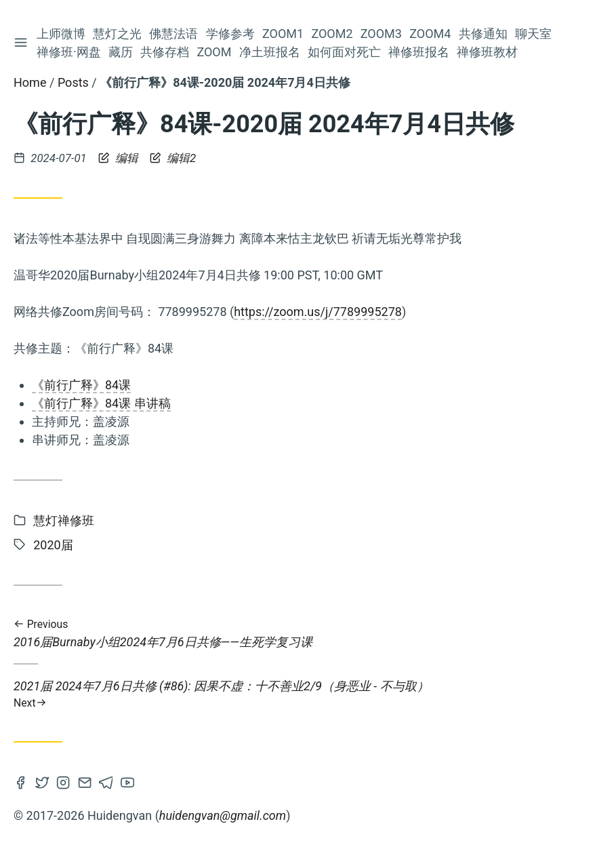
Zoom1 (284, 34)
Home (30, 82)
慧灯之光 (119, 34)
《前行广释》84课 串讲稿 (101, 403)
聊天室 (535, 34)
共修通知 (485, 34)
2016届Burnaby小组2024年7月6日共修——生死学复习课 (308, 634)
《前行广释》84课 (81, 385)
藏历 (122, 52)
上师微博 (62, 34)
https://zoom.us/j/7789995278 (318, 312)
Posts (73, 82)
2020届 (53, 545)
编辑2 (173, 158)
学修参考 (232, 34)
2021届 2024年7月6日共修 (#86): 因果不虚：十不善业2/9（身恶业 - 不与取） (308, 694)
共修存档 (166, 52)
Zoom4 (431, 34)
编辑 (120, 158)
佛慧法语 (176, 34)
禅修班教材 (489, 52)
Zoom (215, 52)
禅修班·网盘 (70, 52)
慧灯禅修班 (64, 520)
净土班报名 (271, 52)
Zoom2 (333, 34)
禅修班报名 (420, 52)
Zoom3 (383, 34)
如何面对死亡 (346, 52)
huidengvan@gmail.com (223, 815)
